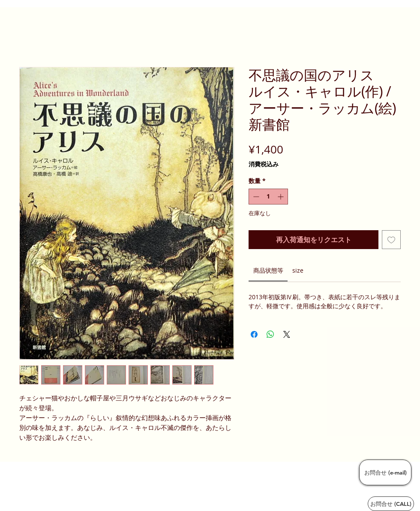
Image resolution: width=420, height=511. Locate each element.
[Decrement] (255, 197)
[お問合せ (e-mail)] (385, 472)
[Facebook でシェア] (254, 334)
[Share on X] (287, 334)
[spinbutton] (268, 197)
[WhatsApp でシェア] (270, 334)
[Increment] (281, 197)
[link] (268, 270)
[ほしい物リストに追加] (391, 240)
